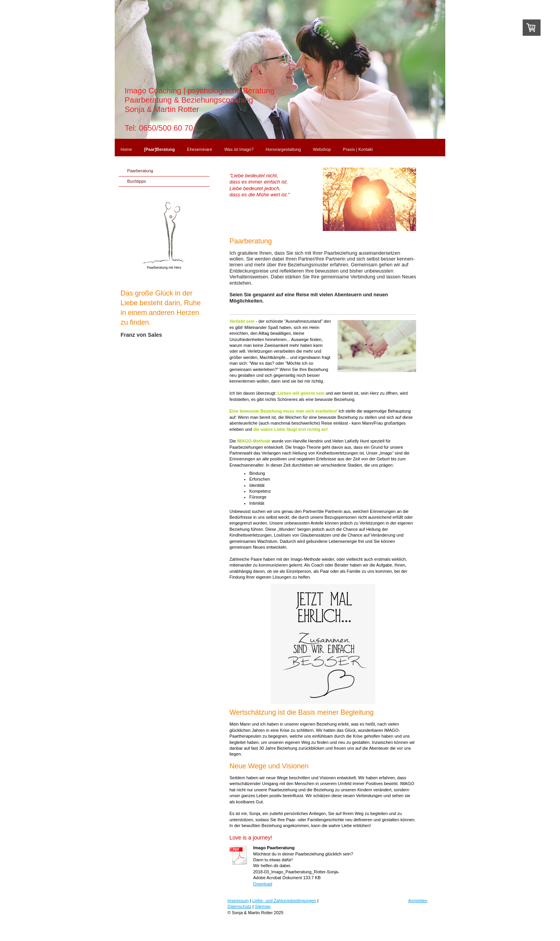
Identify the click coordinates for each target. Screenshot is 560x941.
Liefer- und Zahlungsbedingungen (284, 901)
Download (263, 884)
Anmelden (418, 901)
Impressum (238, 901)
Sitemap (262, 906)
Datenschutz (239, 906)
